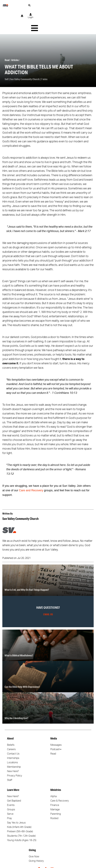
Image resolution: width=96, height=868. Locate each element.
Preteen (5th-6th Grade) (20, 809)
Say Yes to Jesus (16, 800)
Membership (14, 744)
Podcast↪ (56, 727)
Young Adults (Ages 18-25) (22, 818)
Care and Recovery (31, 468)
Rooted (54, 796)
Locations (12, 740)
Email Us (48, 592)
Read (7, 38)
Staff (10, 758)
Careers (11, 727)
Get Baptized (14, 778)
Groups (11, 787)
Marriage (55, 787)
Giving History (36, 839)
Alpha (53, 774)
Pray (9, 796)
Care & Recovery (60, 778)
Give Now (34, 834)
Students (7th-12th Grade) (21, 813)
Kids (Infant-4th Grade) (19, 805)
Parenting (56, 791)
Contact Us (13, 731)
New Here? (13, 749)
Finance (55, 783)
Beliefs (11, 723)
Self (7, 57)
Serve (10, 791)
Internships (13, 736)
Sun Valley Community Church (25, 57)
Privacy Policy (15, 753)
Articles (15, 38)
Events (11, 783)
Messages (56, 723)
